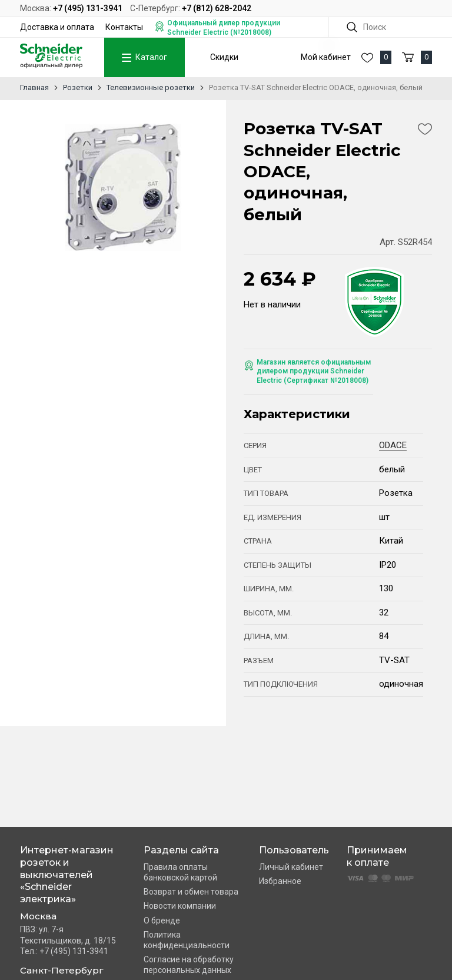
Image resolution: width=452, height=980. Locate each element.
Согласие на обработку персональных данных (189, 965)
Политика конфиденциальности (187, 940)
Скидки (224, 57)
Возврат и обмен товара (191, 892)
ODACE (393, 445)
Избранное (280, 881)
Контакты (124, 27)
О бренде (162, 921)
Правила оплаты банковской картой (180, 872)
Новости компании (180, 906)
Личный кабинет (291, 867)
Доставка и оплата (57, 27)
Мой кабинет (326, 57)
